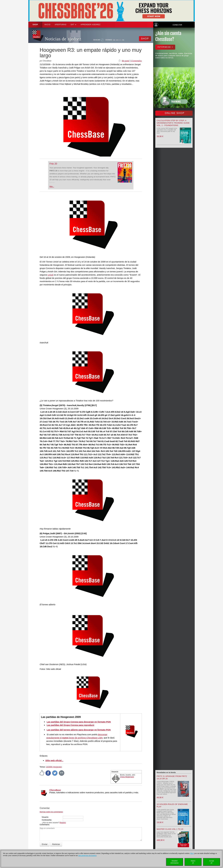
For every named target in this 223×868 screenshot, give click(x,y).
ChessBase (55, 790)
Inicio (47, 25)
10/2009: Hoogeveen (54, 767)
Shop (35, 25)
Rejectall (193, 862)
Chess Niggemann (127, 777)
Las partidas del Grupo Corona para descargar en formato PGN (79, 722)
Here (192, 853)
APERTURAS (61, 25)
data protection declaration (87, 855)
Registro (63, 823)
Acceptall (211, 862)
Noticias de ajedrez (63, 39)
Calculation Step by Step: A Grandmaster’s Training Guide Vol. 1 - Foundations (173, 123)
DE (114, 40)
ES (120, 40)
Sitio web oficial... (54, 760)
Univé (51, 275)
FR (123, 40)
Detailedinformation (175, 862)
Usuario (45, 817)
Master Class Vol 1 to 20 (170, 829)
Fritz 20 (53, 164)
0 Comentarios (136, 61)
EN (117, 40)
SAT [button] (74, 25)
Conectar (177, 25)
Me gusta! (126, 61)
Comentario (44, 825)
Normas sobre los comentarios (51, 812)
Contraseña (47, 820)
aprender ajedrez (90, 25)
